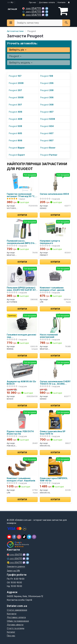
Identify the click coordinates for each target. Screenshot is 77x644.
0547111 (32, 8)
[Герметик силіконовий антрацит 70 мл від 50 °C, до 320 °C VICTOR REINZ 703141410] (22, 182)
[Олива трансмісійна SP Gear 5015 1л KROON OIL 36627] (55, 420)
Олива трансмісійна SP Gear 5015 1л (53, 433)
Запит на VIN (13, 571)
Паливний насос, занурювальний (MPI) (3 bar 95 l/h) (22, 242)
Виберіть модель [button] (21, 63)
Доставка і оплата (47, 2)
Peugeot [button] (15, 56)
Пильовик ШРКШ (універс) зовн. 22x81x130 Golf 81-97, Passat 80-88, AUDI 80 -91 (21, 289)
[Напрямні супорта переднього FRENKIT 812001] (55, 229)
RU (12, 2)
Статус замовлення (17, 610)
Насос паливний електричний (49, 336)
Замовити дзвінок (16, 566)
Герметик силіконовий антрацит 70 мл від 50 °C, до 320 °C (21, 195)
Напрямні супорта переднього (50, 242)
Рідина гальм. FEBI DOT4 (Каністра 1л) (20, 433)
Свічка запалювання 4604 (54, 194)
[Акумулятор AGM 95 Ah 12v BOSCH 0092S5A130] (22, 370)
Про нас (33, 2)
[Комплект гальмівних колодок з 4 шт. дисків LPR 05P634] (55, 276)
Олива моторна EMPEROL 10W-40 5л (54, 479)
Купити (22, 215)
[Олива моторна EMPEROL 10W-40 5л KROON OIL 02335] (55, 466)
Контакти (61, 2)
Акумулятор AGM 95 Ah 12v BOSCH (21, 383)
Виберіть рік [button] (18, 50)
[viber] (14, 537)
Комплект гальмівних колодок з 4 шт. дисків (52, 289)
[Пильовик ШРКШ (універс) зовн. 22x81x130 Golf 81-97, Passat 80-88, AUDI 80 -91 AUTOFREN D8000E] (22, 276)
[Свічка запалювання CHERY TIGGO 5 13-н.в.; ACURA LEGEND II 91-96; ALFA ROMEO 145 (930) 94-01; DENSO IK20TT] (55, 370)
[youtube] (9, 537)
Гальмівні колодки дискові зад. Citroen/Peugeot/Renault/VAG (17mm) (22, 336)
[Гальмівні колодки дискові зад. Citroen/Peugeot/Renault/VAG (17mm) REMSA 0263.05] (22, 323)
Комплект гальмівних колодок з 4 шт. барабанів (21, 479)
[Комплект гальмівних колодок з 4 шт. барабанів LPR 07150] (22, 466)
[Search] (66, 23)
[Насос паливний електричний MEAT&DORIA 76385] (55, 323)
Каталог (11, 632)
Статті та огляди (16, 628)
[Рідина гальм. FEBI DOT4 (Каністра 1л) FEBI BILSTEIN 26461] (22, 420)
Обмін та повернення (18, 621)
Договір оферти (15, 625)
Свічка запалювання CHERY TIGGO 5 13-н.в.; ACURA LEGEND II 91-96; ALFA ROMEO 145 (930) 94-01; (55, 383)
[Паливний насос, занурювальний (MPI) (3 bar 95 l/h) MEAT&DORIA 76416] (22, 229)
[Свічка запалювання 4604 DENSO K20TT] (55, 182)
